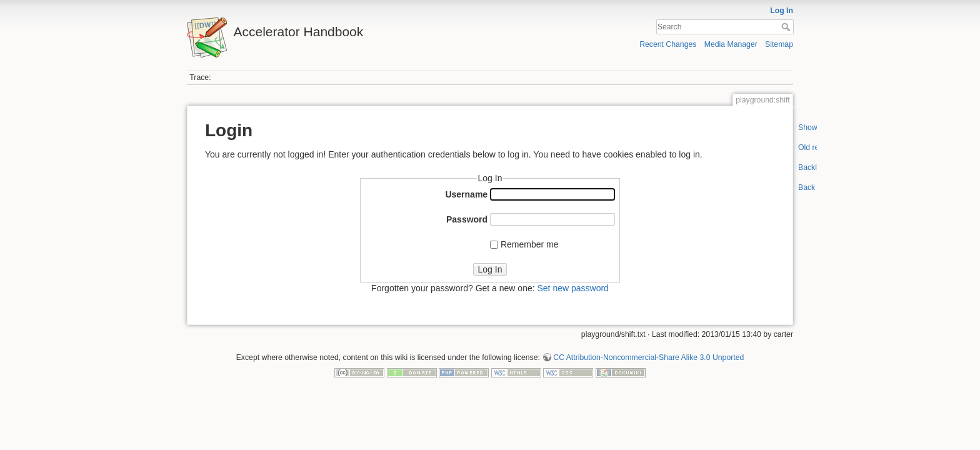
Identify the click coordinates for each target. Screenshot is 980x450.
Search (787, 27)
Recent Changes (668, 44)
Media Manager (731, 44)
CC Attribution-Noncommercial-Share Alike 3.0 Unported (648, 357)
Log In (782, 11)
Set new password (572, 288)
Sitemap (779, 44)
